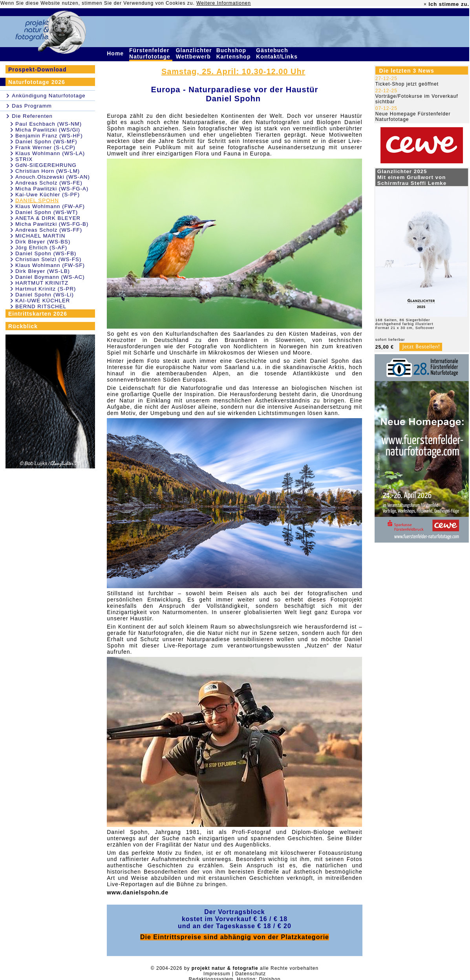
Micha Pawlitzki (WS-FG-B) (52, 224)
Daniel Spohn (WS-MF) (46, 142)
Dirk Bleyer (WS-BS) (43, 242)
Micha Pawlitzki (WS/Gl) (48, 130)
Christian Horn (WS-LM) (48, 171)
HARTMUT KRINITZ (42, 283)
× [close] (425, 4)
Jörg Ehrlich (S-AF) (41, 248)
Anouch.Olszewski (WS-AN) (53, 177)
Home (116, 53)
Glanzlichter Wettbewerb (194, 53)
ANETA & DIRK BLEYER (48, 218)
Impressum (217, 974)
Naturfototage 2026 (37, 82)
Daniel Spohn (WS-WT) (47, 212)
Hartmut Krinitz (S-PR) (46, 289)
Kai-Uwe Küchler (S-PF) (48, 195)
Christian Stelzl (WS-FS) (48, 259)
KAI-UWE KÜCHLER (43, 301)
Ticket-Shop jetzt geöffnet (407, 84)
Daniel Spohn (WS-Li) (45, 295)
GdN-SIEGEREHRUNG (46, 165)
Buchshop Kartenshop (235, 53)
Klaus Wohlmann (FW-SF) (50, 265)
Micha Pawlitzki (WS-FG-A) (52, 189)
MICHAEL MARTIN (40, 236)
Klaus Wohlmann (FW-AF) (50, 206)
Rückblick (23, 326)
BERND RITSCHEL (41, 306)
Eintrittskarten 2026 (38, 314)
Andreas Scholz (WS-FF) (49, 230)
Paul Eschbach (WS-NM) (48, 124)
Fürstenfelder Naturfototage (151, 53)
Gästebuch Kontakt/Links (278, 53)
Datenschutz (251, 974)
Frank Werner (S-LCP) (45, 147)
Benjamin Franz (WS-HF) (49, 136)
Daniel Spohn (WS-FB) (46, 253)
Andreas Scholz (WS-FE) (49, 183)
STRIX (24, 159)
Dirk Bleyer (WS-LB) (43, 271)
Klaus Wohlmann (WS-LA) (50, 153)
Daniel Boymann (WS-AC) (50, 277)
